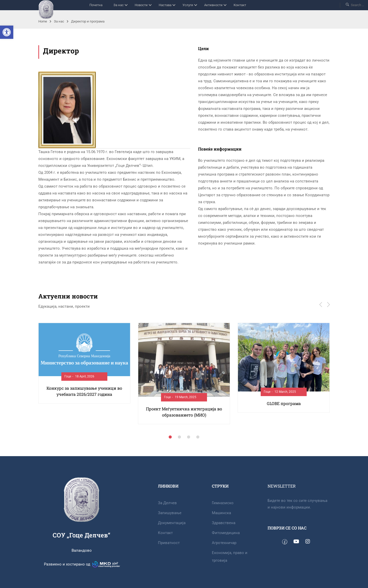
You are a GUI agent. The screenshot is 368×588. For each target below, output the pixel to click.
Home (43, 21)
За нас (119, 5)
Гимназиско (223, 503)
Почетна (96, 5)
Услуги (188, 5)
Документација (172, 523)
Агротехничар (224, 543)
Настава (165, 5)
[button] (7, 32)
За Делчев (167, 503)
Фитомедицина (226, 533)
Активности (213, 5)
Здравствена (224, 523)
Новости (141, 5)
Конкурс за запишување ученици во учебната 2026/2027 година (84, 391)
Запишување (170, 513)
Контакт (240, 5)
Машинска (221, 513)
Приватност (169, 543)
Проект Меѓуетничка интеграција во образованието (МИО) (184, 412)
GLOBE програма (284, 403)
